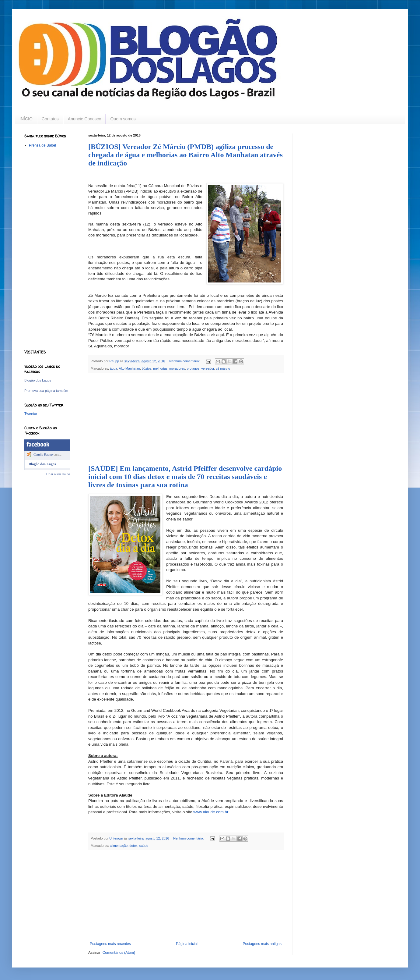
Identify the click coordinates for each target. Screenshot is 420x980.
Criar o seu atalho (58, 474)
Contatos (50, 119)
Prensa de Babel (42, 145)
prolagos (193, 368)
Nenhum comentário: (185, 361)
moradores (177, 368)
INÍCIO (26, 119)
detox (133, 846)
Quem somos (123, 119)
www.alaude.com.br (211, 812)
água (114, 368)
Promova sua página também (46, 391)
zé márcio (223, 368)
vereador (208, 368)
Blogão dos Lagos (38, 380)
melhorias (160, 368)
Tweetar (31, 414)
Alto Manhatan (129, 368)
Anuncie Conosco (85, 119)
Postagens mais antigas (262, 944)
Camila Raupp (43, 454)
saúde (144, 846)
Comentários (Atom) (119, 953)
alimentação (119, 846)
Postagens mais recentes (110, 944)
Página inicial (187, 944)
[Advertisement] (186, 419)
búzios (147, 368)
